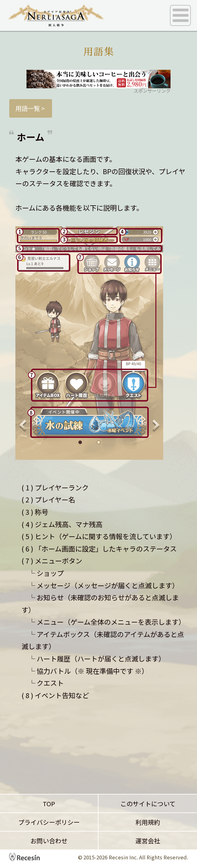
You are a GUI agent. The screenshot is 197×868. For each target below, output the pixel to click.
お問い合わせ (49, 841)
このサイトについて (148, 804)
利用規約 (148, 822)
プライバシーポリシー (49, 822)
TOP (49, 804)
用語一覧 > (31, 108)
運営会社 (148, 841)
